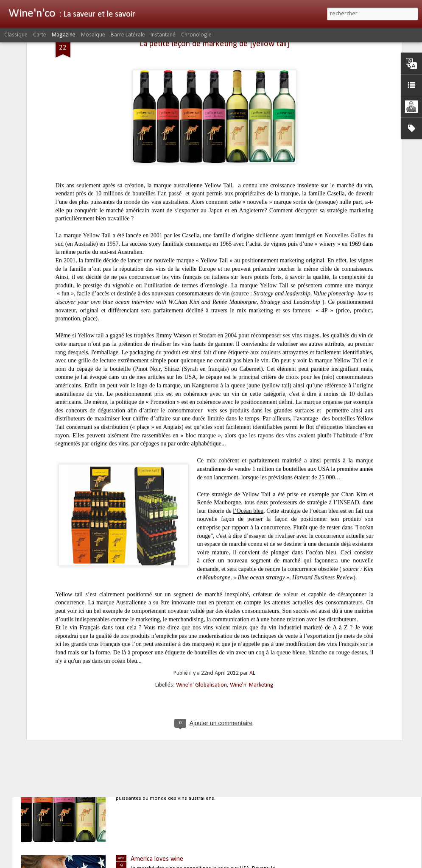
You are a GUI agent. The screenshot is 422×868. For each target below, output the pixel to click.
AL (252, 610)
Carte (40, 35)
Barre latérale (128, 35)
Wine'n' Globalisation (201, 622)
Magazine (64, 35)
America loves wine (157, 859)
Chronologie (196, 35)
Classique (16, 35)
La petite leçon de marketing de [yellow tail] (191, 762)
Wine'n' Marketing (252, 622)
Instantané (163, 35)
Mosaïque (93, 35)
